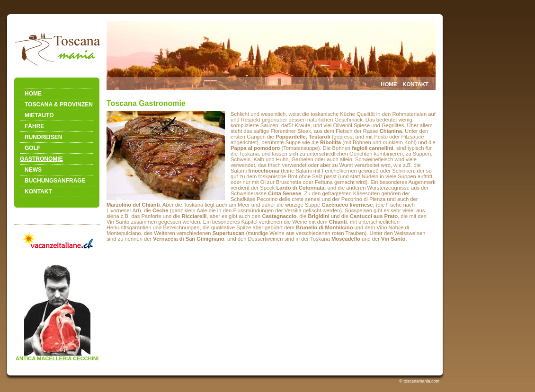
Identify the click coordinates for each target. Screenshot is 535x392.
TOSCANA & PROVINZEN (59, 105)
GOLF (32, 148)
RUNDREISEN (43, 137)
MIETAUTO (39, 115)
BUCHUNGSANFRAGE (55, 181)
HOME (33, 94)
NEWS (33, 170)
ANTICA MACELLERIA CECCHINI (57, 358)
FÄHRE (34, 126)
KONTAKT (38, 192)
